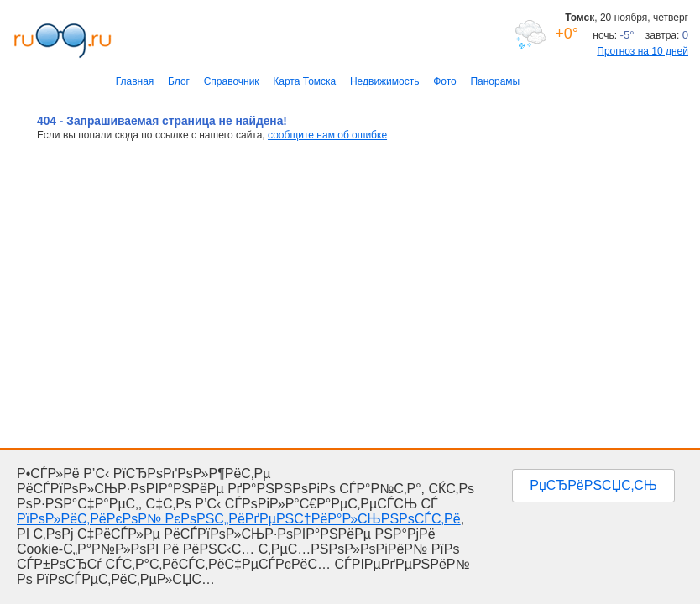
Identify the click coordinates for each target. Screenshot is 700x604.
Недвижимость (385, 81)
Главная (135, 81)
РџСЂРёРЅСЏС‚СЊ (593, 485)
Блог (179, 81)
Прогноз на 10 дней (643, 51)
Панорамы (495, 81)
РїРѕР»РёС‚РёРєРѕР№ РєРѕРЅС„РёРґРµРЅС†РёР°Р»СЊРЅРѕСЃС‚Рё (239, 519)
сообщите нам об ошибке (327, 135)
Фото (445, 81)
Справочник (232, 81)
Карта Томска (304, 81)
